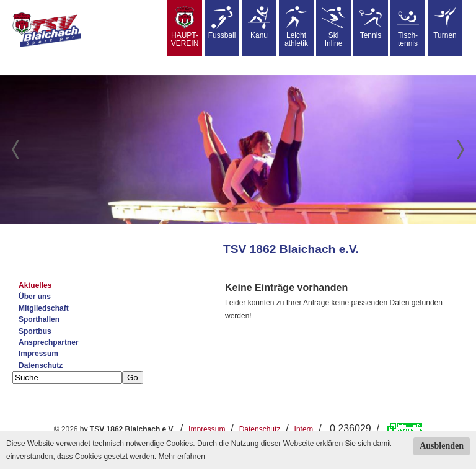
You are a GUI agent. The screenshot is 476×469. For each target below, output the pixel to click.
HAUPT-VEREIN (185, 27)
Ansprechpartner (49, 342)
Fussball (222, 23)
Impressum (38, 354)
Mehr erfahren (181, 457)
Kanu (259, 23)
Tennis (371, 23)
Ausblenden (442, 446)
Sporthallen (39, 319)
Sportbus (35, 331)
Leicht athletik (296, 27)
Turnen (445, 23)
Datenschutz (41, 365)
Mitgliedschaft (44, 308)
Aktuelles (35, 285)
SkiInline (333, 27)
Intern (304, 429)
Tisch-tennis (408, 27)
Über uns (35, 297)
